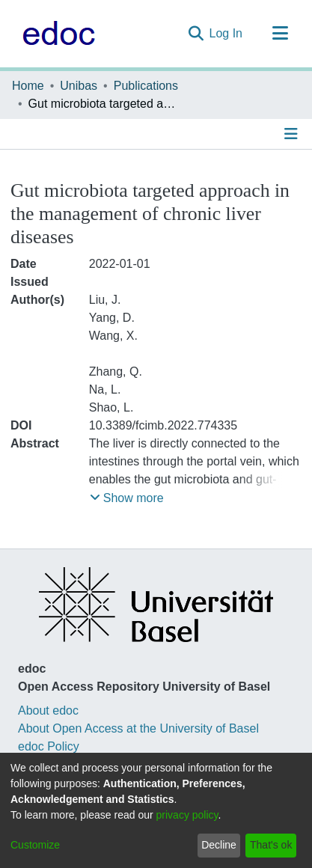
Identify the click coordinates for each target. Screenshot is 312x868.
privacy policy (187, 815)
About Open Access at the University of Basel (138, 728)
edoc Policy (49, 746)
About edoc (48, 710)
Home (28, 86)
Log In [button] (227, 33)
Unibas (79, 86)
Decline (219, 845)
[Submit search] (196, 34)
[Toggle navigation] (280, 34)
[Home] (55, 34)
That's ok (271, 845)
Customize (35, 845)
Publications (146, 86)
